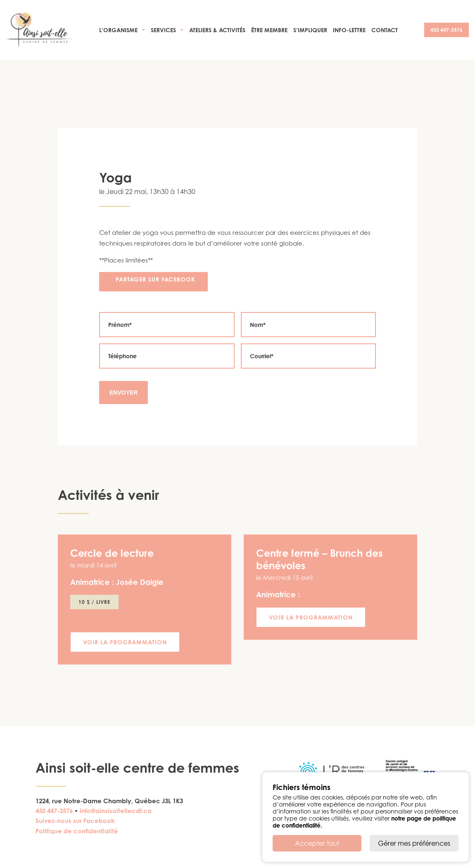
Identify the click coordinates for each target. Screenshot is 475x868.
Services (163, 30)
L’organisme (118, 30)
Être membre (269, 30)
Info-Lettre (349, 30)
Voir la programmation (125, 642)
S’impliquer (310, 30)
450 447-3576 (446, 30)
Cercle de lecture (112, 553)
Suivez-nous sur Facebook (75, 821)
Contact (385, 30)
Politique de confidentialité (77, 831)
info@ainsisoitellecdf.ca (116, 811)
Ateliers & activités (217, 30)
